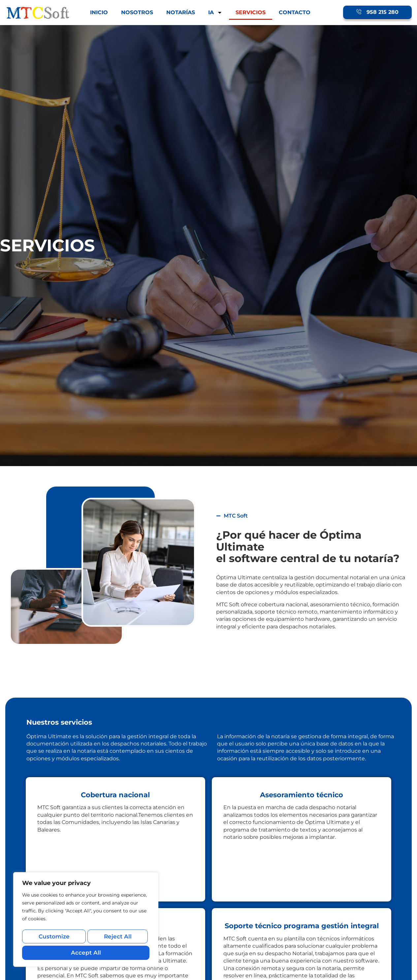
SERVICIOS (251, 12)
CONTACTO (295, 12)
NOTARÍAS (181, 12)
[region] (86, 921)
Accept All (86, 952)
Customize (53, 938)
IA (215, 13)
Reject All (117, 938)
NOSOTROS (137, 12)
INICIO (99, 12)
